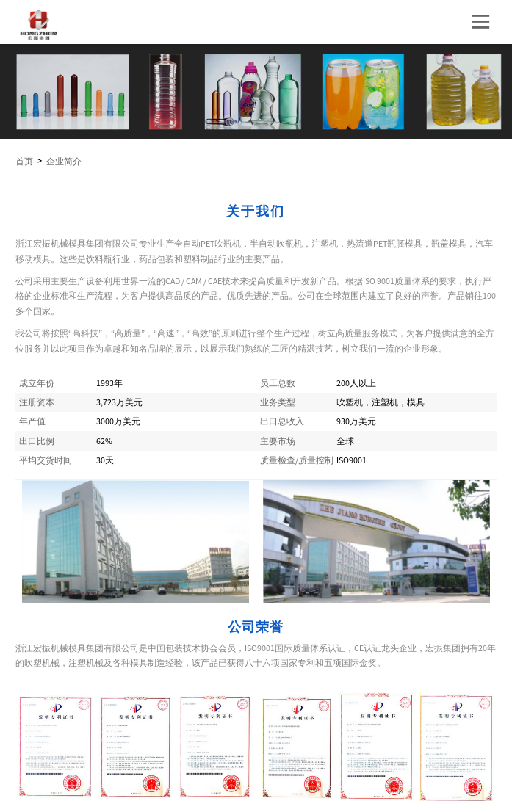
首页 (24, 162)
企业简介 (64, 162)
